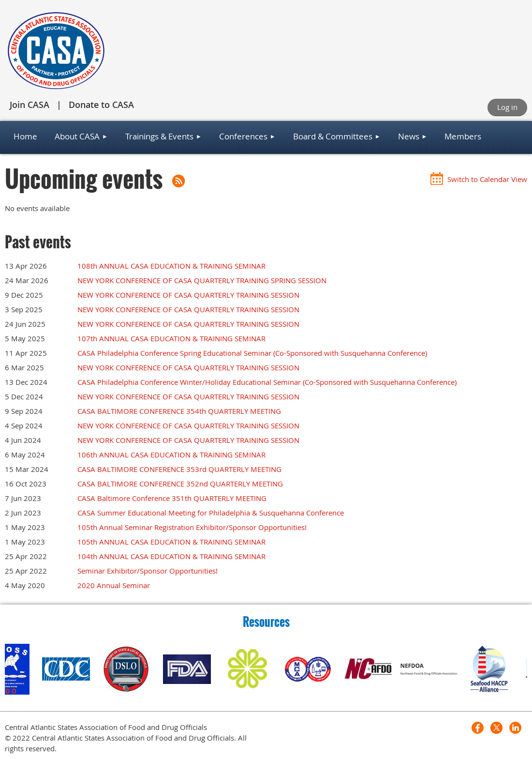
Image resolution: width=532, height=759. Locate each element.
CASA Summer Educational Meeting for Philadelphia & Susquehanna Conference (211, 513)
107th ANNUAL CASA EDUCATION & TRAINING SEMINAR (171, 338)
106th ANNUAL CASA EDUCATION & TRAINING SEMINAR (171, 455)
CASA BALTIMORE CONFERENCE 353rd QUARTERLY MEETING (179, 469)
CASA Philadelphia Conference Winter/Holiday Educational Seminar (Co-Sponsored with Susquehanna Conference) (267, 382)
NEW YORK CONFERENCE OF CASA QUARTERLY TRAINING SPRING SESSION (202, 280)
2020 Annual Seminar (114, 585)
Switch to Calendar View (487, 179)
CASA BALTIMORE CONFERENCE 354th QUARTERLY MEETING (179, 411)
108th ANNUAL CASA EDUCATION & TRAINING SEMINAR (171, 266)
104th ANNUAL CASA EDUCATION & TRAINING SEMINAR (171, 556)
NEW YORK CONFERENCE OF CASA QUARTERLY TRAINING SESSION (188, 295)
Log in (507, 107)
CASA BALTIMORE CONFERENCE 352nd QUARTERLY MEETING (180, 484)
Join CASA (30, 105)
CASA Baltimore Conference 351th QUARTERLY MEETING (172, 498)
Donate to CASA (101, 105)
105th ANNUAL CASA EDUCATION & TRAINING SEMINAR (171, 542)
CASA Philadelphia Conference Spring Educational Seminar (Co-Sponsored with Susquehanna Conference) (252, 353)
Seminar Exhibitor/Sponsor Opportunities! (148, 571)
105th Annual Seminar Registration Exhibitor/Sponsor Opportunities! (192, 527)
